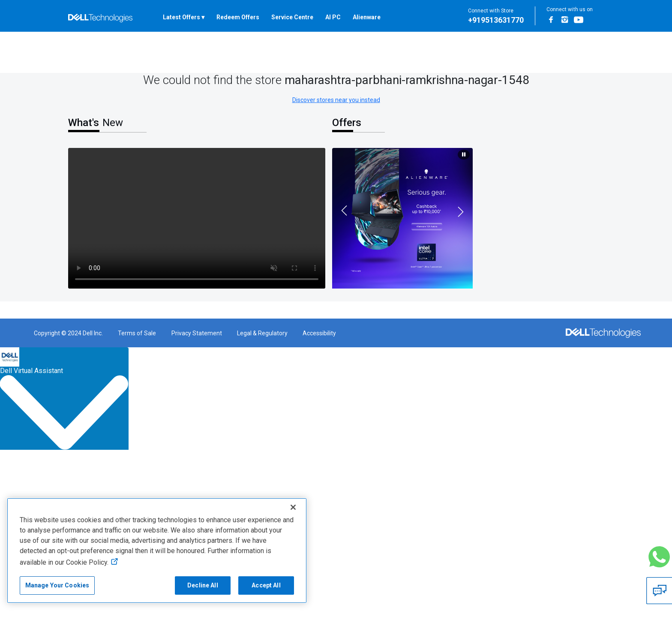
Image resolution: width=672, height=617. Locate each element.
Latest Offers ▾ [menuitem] (184, 17)
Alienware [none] (367, 17)
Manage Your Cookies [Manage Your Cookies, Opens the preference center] (57, 585)
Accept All (266, 585)
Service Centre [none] (292, 17)
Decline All (203, 585)
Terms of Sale (137, 333)
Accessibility (319, 333)
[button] (659, 557)
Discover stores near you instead (336, 100)
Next (462, 213)
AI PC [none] (333, 17)
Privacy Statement (197, 333)
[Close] (293, 507)
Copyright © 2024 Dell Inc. (68, 333)
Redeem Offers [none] (238, 17)
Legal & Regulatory (262, 333)
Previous (343, 209)
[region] (157, 551)
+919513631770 (496, 20)
